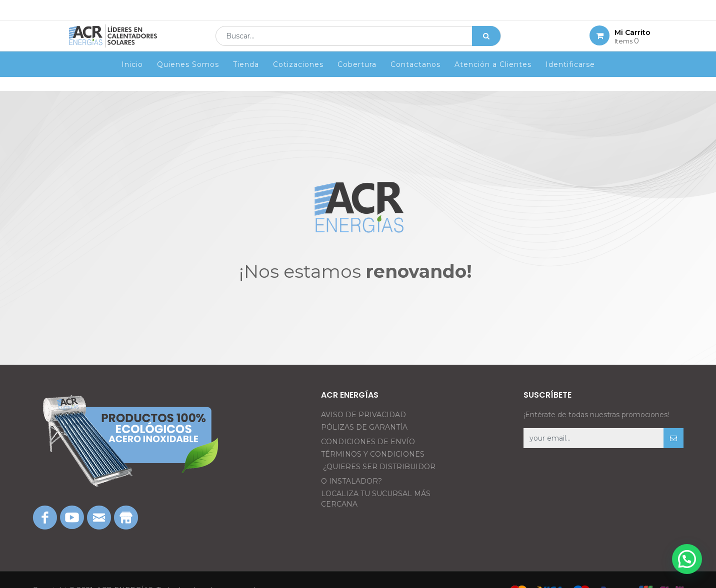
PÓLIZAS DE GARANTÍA (364, 427)
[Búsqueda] (486, 43)
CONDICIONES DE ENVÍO (368, 442)
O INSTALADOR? (351, 481)
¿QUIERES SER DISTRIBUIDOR (379, 467)
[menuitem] (132, 78)
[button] (673, 438)
